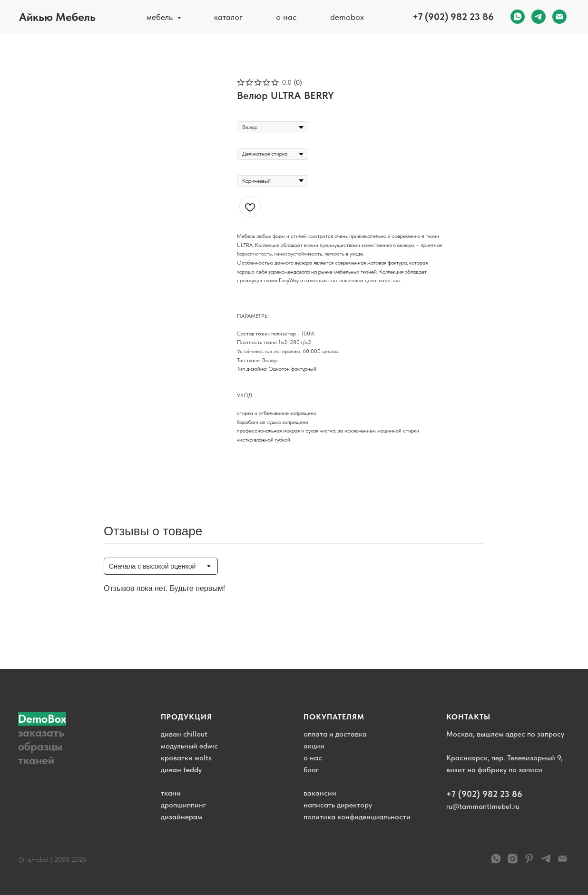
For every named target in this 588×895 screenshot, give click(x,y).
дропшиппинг (183, 805)
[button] (47, 739)
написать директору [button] (338, 805)
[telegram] (539, 17)
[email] (559, 17)
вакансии (320, 793)
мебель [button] (161, 17)
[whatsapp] (518, 17)
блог (311, 770)
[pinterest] (529, 862)
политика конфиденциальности (357, 817)
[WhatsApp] (496, 862)
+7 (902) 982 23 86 (453, 17)
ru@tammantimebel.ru (483, 806)
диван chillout (184, 734)
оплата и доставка (335, 734)
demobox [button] (347, 17)
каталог (228, 17)
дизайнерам (181, 817)
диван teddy (181, 770)
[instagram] (513, 862)
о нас (286, 17)
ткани (171, 793)
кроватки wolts (186, 758)
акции (314, 746)
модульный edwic (189, 746)
